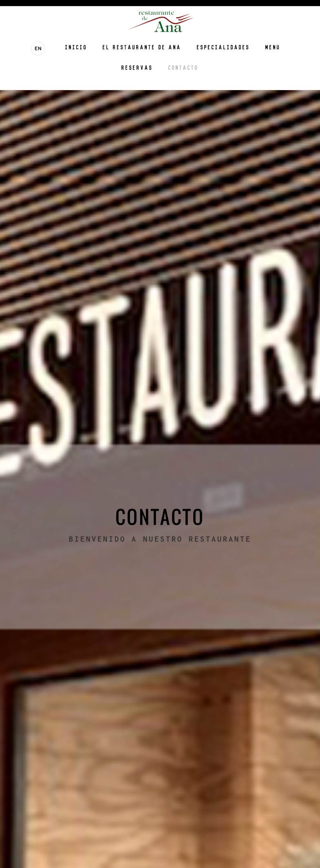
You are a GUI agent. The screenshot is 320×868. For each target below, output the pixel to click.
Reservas (137, 67)
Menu (273, 47)
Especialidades (223, 47)
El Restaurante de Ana (142, 47)
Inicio (76, 47)
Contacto (183, 67)
